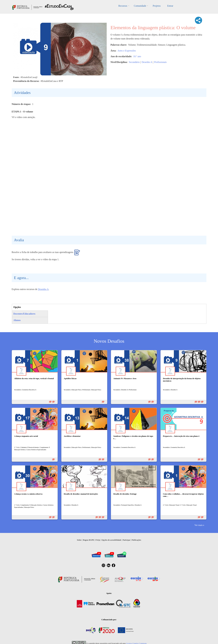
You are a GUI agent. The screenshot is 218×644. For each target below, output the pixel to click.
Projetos (157, 6)
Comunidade (140, 6)
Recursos (123, 6)
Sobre (79, 540)
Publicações (136, 540)
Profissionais (160, 62)
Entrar (170, 6)
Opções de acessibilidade (111, 540)
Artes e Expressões (127, 51)
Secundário (134, 62)
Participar (126, 540)
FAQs (98, 540)
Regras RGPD (88, 540)
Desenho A (147, 62)
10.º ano (137, 56)
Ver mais (198, 525)
